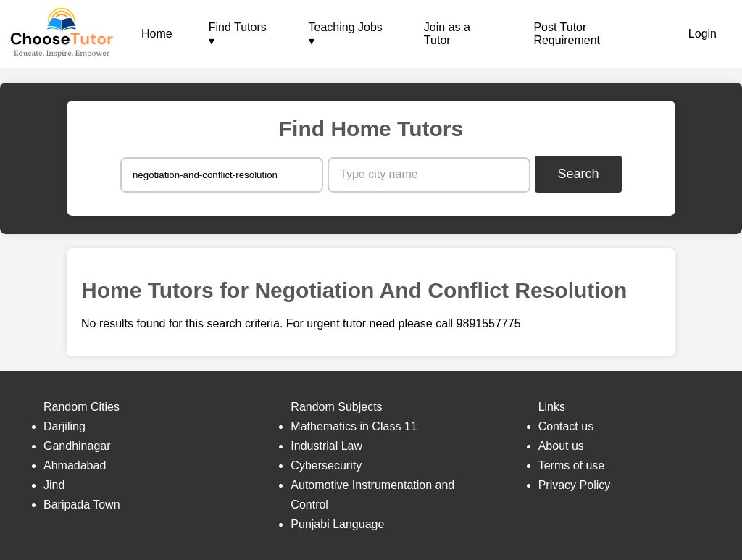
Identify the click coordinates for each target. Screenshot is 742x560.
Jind (54, 485)
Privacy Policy (575, 485)
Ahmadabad (75, 465)
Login (703, 34)
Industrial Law (326, 446)
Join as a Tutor (447, 34)
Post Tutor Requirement (567, 34)
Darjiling (64, 426)
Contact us (566, 426)
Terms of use (572, 465)
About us (561, 446)
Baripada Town (82, 505)
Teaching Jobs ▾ (346, 34)
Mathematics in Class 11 (354, 426)
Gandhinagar (77, 446)
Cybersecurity (326, 465)
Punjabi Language (337, 524)
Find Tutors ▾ (238, 34)
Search (579, 174)
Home (157, 34)
